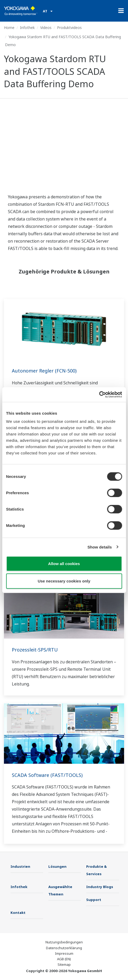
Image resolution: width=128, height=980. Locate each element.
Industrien (20, 866)
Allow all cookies (64, 564)
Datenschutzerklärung (64, 948)
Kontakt (18, 913)
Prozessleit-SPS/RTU (35, 650)
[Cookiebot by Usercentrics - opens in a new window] (99, 395)
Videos (46, 28)
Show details (100, 547)
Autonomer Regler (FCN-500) (44, 371)
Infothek (27, 28)
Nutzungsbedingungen (64, 942)
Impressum (64, 953)
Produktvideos (69, 28)
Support (94, 900)
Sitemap (64, 964)
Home (9, 28)
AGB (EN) (64, 959)
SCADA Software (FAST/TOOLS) (47, 775)
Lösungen (57, 866)
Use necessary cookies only (64, 581)
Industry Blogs (100, 887)
